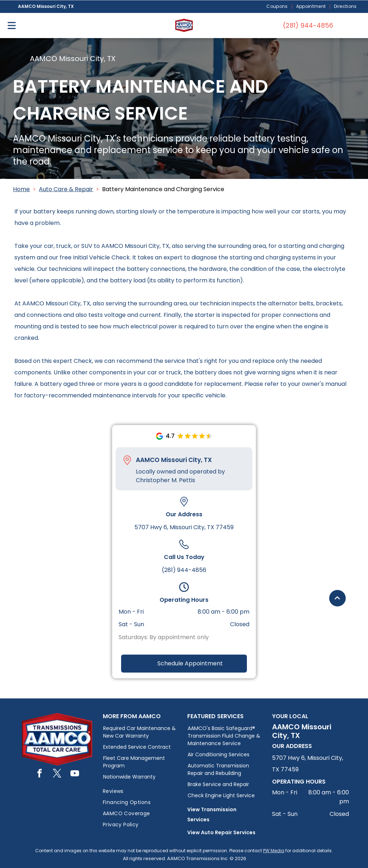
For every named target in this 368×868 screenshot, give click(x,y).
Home (21, 189)
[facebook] (40, 774)
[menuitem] (277, 7)
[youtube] (75, 774)
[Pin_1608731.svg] (127, 460)
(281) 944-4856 (184, 570)
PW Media (274, 851)
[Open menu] (12, 26)
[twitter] (57, 774)
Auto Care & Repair (66, 189)
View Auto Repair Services (221, 832)
